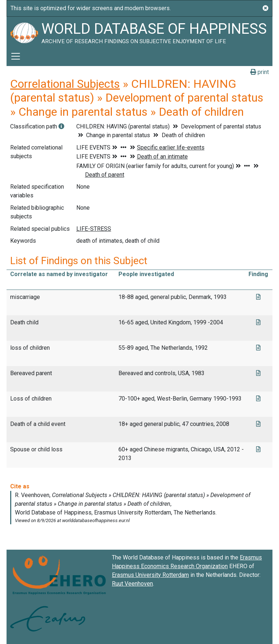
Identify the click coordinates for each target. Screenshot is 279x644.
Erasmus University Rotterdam (150, 575)
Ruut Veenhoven (132, 584)
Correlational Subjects (65, 84)
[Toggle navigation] (16, 56)
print (260, 72)
